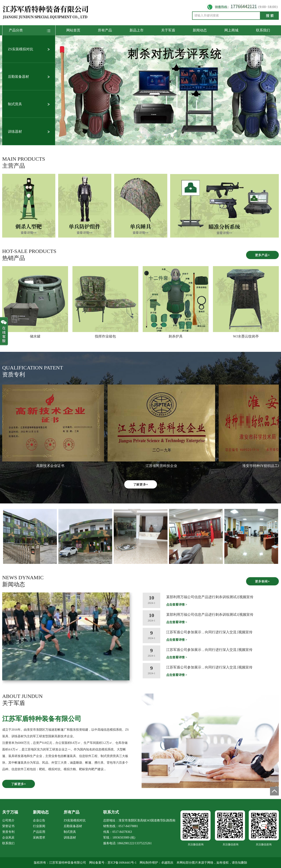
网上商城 (231, 30)
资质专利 (8, 832)
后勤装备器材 (18, 77)
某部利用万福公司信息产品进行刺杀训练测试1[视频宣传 (210, 615)
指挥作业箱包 (105, 336)
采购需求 (39, 838)
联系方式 (111, 812)
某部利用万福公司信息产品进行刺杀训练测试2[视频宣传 (210, 597)
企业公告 (39, 820)
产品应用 (39, 832)
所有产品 (105, 30)
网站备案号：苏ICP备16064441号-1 (113, 863)
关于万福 (10, 812)
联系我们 (263, 30)
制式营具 (15, 104)
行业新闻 (39, 826)
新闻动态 (200, 30)
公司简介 (8, 820)
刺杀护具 (176, 336)
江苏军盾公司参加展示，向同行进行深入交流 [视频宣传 (209, 632)
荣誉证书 (8, 826)
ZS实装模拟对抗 (21, 49)
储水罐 (35, 336)
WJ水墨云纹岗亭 (246, 336)
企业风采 (8, 838)
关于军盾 (168, 30)
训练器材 (15, 132)
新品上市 (137, 30)
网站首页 (73, 30)
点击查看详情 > (177, 605)
